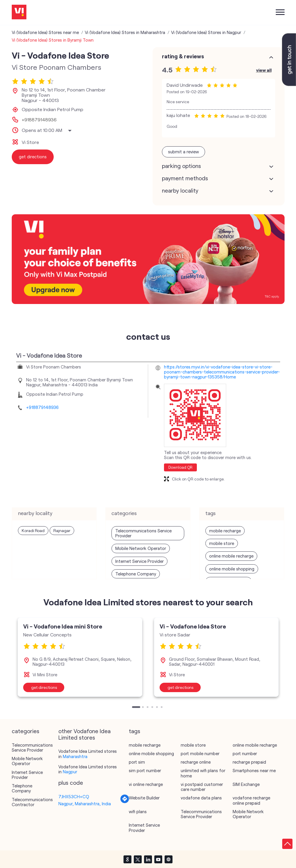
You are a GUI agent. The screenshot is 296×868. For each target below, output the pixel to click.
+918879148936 (39, 120)
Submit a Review (183, 152)
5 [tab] (158, 708)
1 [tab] (133, 708)
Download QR (180, 467)
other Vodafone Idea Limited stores (84, 734)
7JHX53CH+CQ (74, 796)
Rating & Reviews (183, 56)
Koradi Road (33, 530)
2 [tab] (143, 708)
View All (264, 70)
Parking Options (181, 166)
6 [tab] (162, 708)
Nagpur (70, 772)
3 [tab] (148, 708)
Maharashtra (75, 756)
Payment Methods (185, 178)
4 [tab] (153, 708)
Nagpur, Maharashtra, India (85, 804)
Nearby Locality (180, 191)
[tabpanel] (80, 657)
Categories (26, 731)
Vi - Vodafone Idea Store (193, 626)
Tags (135, 731)
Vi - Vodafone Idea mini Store (63, 626)
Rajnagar (62, 530)
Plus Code (71, 783)
